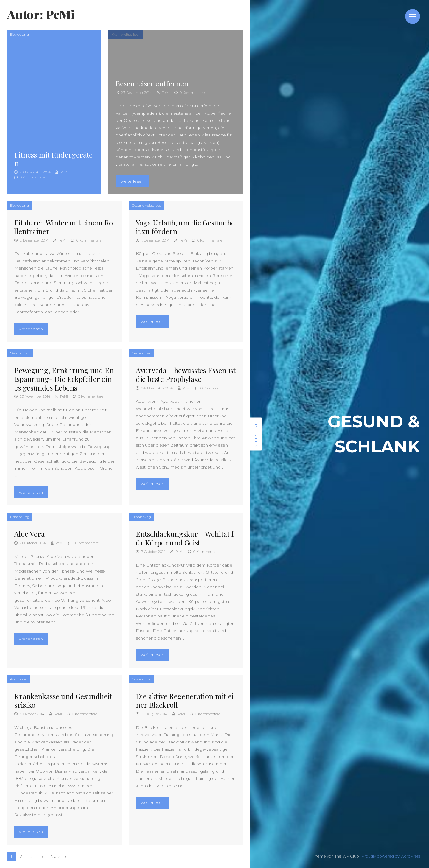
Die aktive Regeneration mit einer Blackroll (185, 700)
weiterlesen (135, 180)
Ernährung (20, 517)
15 (41, 856)
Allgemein (19, 679)
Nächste (59, 856)
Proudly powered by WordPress (391, 856)
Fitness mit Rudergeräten (53, 159)
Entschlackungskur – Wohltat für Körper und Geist (185, 538)
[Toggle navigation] (413, 16)
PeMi (62, 172)
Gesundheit (20, 353)
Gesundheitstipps (147, 205)
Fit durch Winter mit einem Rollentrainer (64, 227)
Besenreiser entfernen (152, 83)
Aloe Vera (29, 534)
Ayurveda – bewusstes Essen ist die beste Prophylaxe (186, 375)
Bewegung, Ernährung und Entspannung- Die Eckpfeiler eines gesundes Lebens (64, 379)
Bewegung (20, 34)
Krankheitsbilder (126, 34)
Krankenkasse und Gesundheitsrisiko (63, 700)
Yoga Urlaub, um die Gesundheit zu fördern (185, 227)
